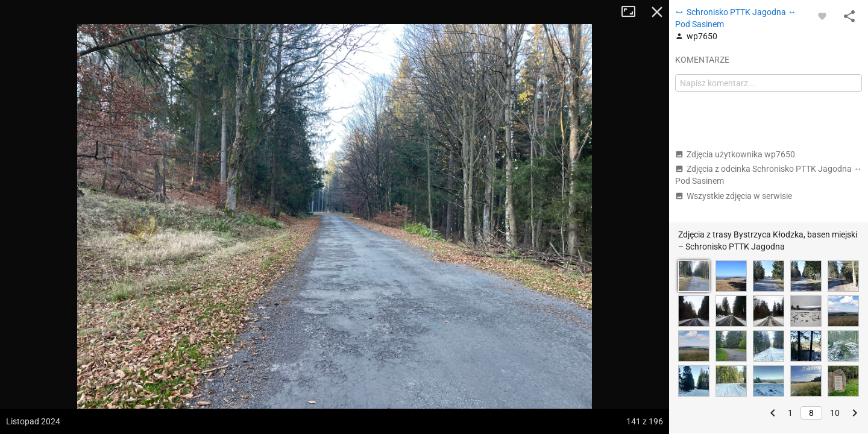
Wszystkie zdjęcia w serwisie (734, 196)
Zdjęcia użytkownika (735, 154)
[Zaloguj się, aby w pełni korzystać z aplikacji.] (822, 16)
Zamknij (657, 12)
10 (835, 413)
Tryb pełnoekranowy (633, 12)
